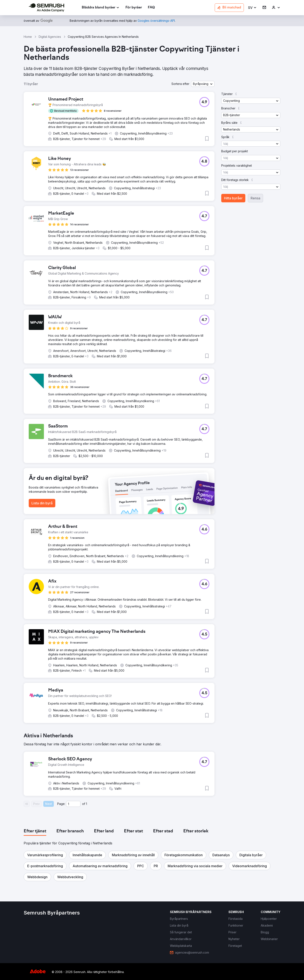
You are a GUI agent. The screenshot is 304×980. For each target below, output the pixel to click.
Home (28, 37)
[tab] (35, 831)
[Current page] (73, 804)
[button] (252, 8)
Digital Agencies (50, 37)
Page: (61, 804)
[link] (134, 8)
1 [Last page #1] (86, 804)
